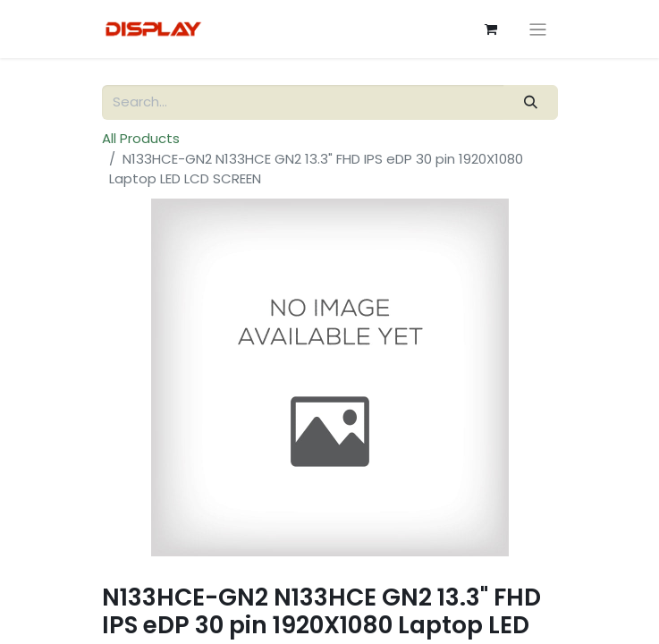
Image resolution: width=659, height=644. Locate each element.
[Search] (530, 102)
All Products (141, 138)
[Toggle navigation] (538, 29)
